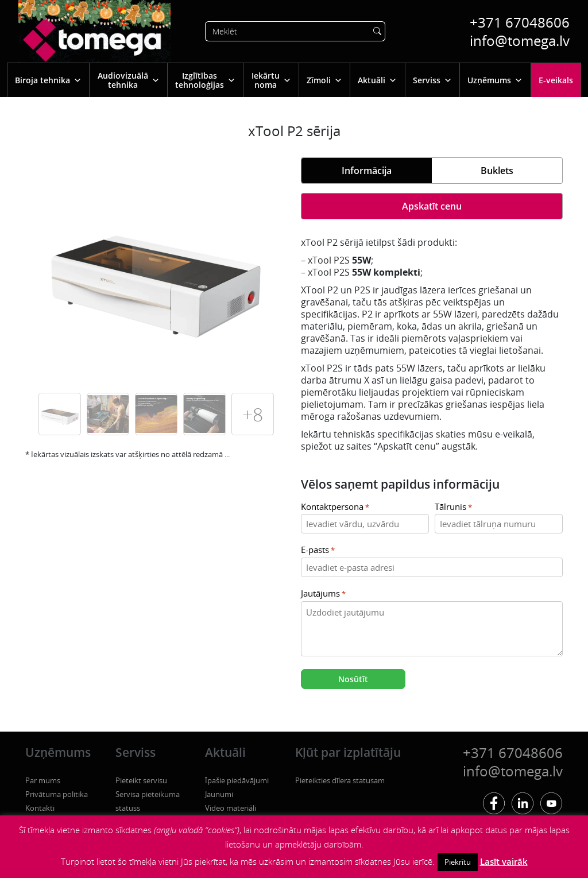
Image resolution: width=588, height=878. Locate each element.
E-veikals (556, 80)
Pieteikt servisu (141, 780)
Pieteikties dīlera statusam (340, 780)
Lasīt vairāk (504, 861)
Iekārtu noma (271, 80)
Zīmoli (324, 80)
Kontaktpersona (335, 507)
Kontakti (40, 808)
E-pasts (318, 550)
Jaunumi (219, 794)
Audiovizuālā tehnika (129, 80)
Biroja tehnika (48, 80)
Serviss (432, 80)
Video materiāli (231, 808)
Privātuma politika (57, 794)
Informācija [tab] (367, 171)
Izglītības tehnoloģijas (205, 80)
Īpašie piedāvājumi (237, 780)
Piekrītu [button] (458, 862)
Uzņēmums (495, 80)
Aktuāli (377, 80)
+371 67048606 (520, 22)
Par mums (43, 780)
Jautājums (323, 594)
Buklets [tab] (497, 171)
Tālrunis (453, 507)
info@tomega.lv (520, 40)
